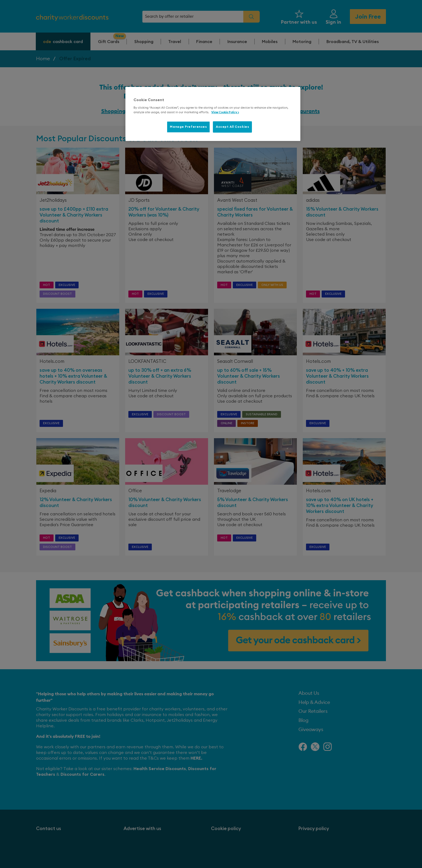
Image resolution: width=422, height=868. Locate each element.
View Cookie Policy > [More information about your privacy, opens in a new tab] (225, 112)
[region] (213, 114)
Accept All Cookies (232, 127)
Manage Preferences (188, 127)
